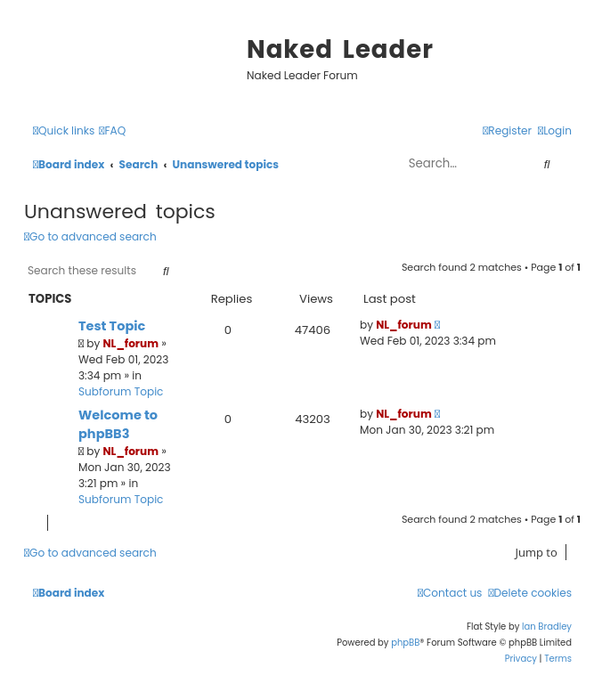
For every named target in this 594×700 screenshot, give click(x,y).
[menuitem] (112, 131)
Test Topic (112, 326)
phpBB (405, 643)
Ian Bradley (547, 627)
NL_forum (131, 343)
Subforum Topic (121, 391)
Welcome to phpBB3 (118, 424)
